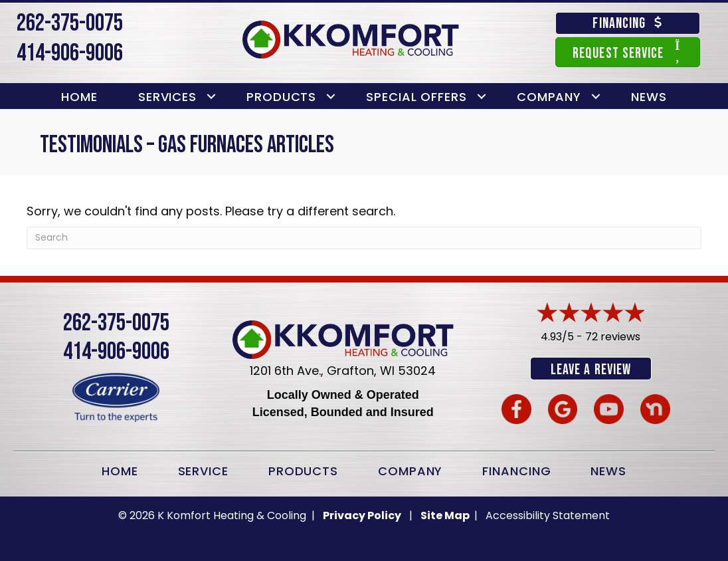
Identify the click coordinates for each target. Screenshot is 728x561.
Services (167, 97)
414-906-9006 (70, 54)
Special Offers (416, 97)
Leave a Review (591, 370)
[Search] (364, 238)
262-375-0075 (70, 24)
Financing (516, 470)
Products (281, 97)
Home (79, 97)
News (649, 97)
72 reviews (613, 337)
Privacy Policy (362, 515)
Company (549, 97)
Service (203, 470)
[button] (211, 97)
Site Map (446, 515)
